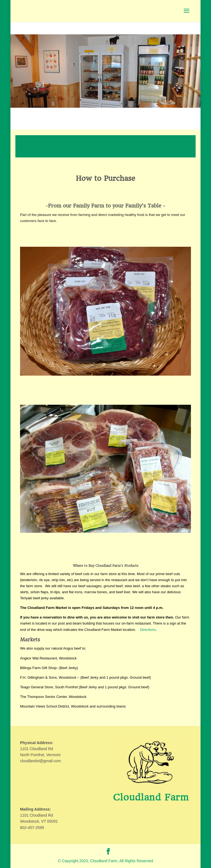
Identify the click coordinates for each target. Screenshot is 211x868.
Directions (148, 630)
